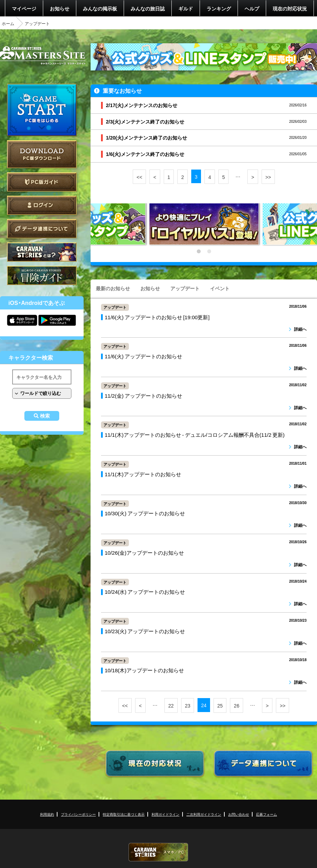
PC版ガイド (42, 182)
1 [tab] (199, 252)
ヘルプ (252, 8)
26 (237, 705)
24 (204, 705)
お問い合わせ (239, 814)
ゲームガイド (42, 275)
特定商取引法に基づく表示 (124, 814)
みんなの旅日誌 (148, 8)
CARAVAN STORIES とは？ (42, 252)
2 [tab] (209, 252)
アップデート (185, 288)
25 (220, 705)
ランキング (219, 8)
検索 (45, 416)
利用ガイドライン (165, 814)
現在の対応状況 (290, 8)
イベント (220, 288)
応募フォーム (266, 814)
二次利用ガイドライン (204, 814)
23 (188, 705)
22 (171, 705)
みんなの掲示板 (100, 8)
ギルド (186, 8)
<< (139, 177)
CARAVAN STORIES (158, 852)
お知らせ (60, 8)
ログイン (42, 205)
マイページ (24, 8)
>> (268, 177)
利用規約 (47, 814)
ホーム (8, 23)
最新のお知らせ (113, 288)
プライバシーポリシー (78, 814)
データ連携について (42, 229)
